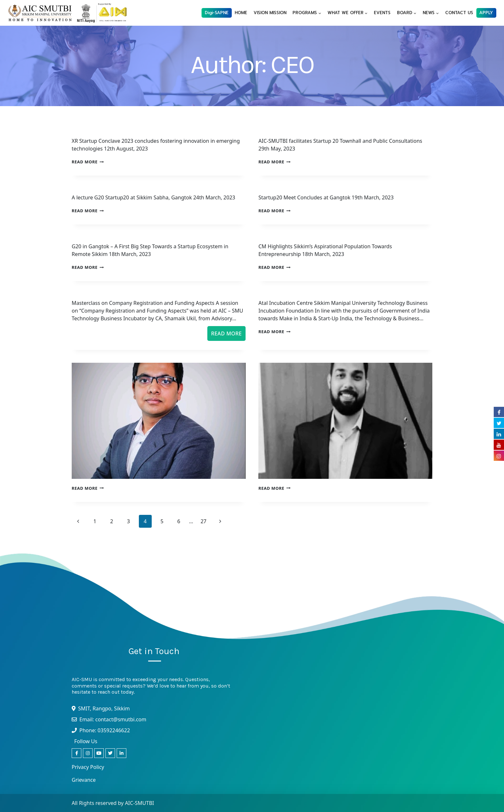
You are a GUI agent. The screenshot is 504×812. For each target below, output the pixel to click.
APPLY (486, 13)
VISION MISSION (270, 13)
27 (203, 521)
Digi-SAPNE (217, 13)
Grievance (84, 780)
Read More (88, 162)
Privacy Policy (88, 767)
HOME (241, 13)
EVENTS (382, 13)
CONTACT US (459, 13)
